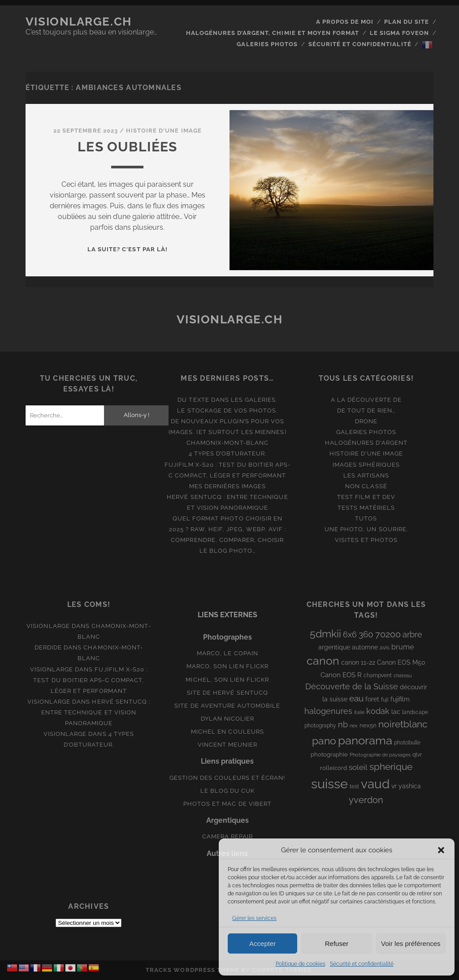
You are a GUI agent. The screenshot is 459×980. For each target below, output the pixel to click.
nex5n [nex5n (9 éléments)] (368, 725)
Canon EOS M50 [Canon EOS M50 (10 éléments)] (401, 662)
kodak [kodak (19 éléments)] (378, 711)
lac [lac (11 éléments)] (396, 712)
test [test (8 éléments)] (354, 787)
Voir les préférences (411, 943)
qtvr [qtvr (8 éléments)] (417, 755)
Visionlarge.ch (79, 21)
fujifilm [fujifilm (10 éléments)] (400, 699)
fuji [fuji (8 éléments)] (385, 700)
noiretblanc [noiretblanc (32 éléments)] (403, 724)
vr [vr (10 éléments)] (394, 786)
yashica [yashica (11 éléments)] (410, 786)
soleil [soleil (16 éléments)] (358, 767)
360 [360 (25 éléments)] (366, 634)
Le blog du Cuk (228, 791)
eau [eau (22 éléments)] (356, 698)
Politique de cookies (301, 964)
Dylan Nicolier (228, 719)
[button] (441, 850)
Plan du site (407, 22)
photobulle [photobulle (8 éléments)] (407, 743)
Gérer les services (254, 918)
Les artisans (366, 475)
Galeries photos (267, 44)
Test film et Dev (366, 497)
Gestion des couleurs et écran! (227, 778)
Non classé (366, 486)
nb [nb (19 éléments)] (343, 724)
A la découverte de (366, 400)
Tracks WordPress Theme (193, 970)
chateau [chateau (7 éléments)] (403, 675)
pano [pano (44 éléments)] (324, 741)
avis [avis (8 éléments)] (385, 648)
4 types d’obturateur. (228, 453)
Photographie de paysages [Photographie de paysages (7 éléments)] (380, 755)
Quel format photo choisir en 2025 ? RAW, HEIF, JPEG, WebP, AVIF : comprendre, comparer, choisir (227, 529)
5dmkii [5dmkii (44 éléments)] (325, 634)
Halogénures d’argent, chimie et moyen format (273, 33)
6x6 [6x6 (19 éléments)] (350, 634)
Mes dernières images (228, 486)
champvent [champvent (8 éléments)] (378, 675)
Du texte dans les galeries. (227, 400)
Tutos (366, 518)
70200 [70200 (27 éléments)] (388, 634)
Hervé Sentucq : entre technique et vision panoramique (96, 712)
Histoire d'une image (164, 131)
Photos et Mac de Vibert (227, 804)
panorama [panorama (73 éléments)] (365, 740)
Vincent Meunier (228, 745)
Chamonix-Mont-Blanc (227, 443)
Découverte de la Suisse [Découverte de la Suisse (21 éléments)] (352, 686)
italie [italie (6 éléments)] (359, 712)
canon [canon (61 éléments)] (323, 661)
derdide (48, 647)
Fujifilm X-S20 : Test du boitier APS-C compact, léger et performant (90, 680)
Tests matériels (366, 508)
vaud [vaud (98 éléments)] (375, 784)
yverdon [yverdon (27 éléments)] (366, 800)
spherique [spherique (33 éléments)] (391, 767)
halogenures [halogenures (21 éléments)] (328, 711)
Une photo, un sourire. (366, 529)
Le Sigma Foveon (400, 33)
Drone (366, 421)
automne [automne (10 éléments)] (365, 647)
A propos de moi (345, 22)
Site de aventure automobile (227, 706)
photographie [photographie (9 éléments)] (329, 754)
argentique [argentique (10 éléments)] (334, 647)
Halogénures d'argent (366, 443)
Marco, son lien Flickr (227, 666)
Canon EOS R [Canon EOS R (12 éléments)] (341, 675)
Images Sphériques (366, 465)
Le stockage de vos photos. (227, 410)
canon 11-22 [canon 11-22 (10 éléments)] (358, 662)
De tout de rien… (366, 410)
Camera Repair (228, 836)
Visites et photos (366, 540)
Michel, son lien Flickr (227, 680)
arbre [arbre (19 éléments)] (412, 634)
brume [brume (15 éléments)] (403, 647)
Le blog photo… (227, 551)
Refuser (337, 943)
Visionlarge (48, 626)
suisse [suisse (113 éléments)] (329, 784)
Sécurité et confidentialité (362, 964)
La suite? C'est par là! (128, 249)
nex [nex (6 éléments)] (354, 726)
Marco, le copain (227, 653)
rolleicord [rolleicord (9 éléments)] (333, 768)
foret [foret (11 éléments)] (372, 699)
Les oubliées (127, 147)
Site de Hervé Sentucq (227, 693)
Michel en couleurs (227, 732)
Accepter (262, 943)
